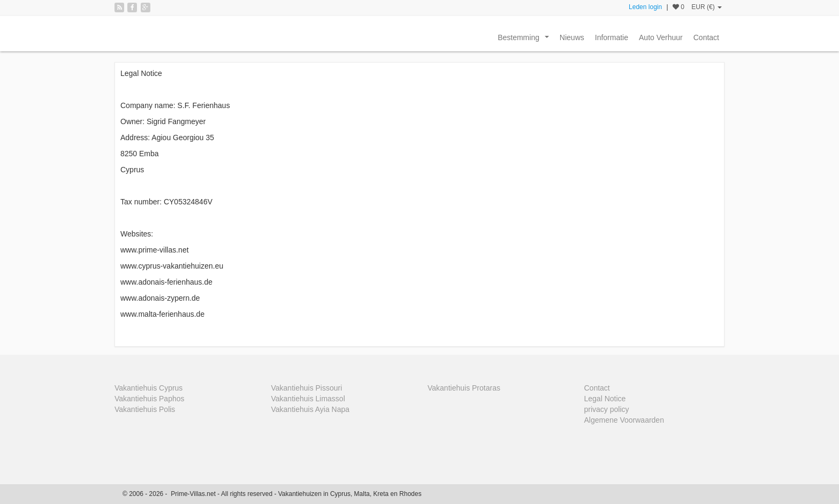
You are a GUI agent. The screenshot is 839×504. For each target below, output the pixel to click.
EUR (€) (707, 7)
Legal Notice (605, 399)
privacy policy (607, 409)
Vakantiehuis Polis (145, 409)
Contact (706, 37)
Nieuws (572, 37)
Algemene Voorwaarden (624, 420)
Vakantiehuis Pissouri (307, 388)
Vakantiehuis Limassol (308, 399)
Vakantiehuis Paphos (150, 399)
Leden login (645, 7)
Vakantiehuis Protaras (464, 388)
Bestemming (525, 40)
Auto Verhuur (661, 37)
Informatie (612, 37)
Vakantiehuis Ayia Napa (311, 409)
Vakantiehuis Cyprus (148, 388)
